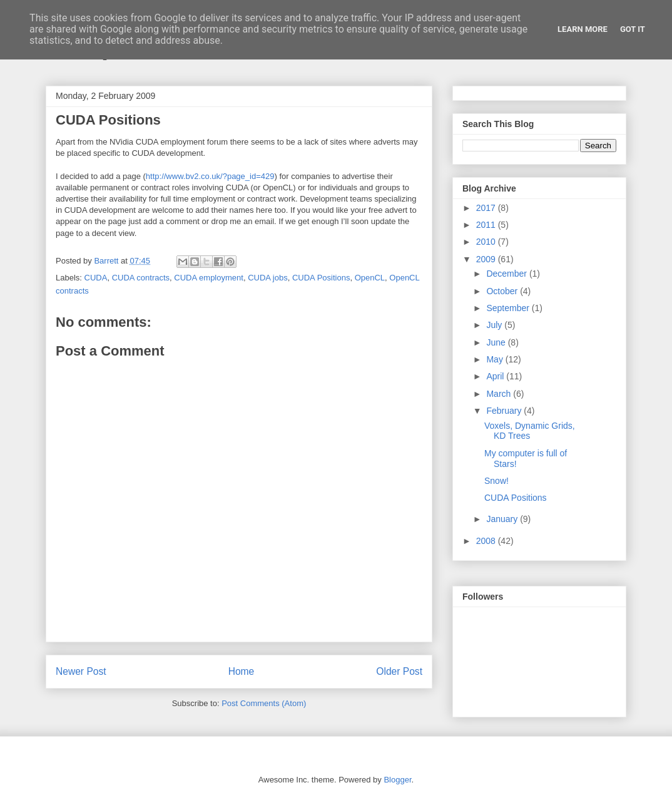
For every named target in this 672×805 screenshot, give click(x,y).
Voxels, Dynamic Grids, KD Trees (530, 431)
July (495, 325)
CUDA (96, 278)
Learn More (583, 29)
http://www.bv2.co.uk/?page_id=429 (210, 176)
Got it (633, 29)
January (503, 519)
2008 (487, 541)
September (509, 308)
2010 (487, 242)
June (497, 342)
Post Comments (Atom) (264, 703)
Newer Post (81, 671)
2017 (487, 208)
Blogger (397, 780)
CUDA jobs (268, 278)
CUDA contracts (141, 278)
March (500, 394)
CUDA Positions (321, 278)
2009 (487, 259)
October (503, 291)
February (505, 411)
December (507, 274)
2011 (487, 225)
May (496, 359)
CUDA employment (209, 278)
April (496, 376)
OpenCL (370, 278)
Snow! (496, 481)
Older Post (399, 671)
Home (242, 671)
